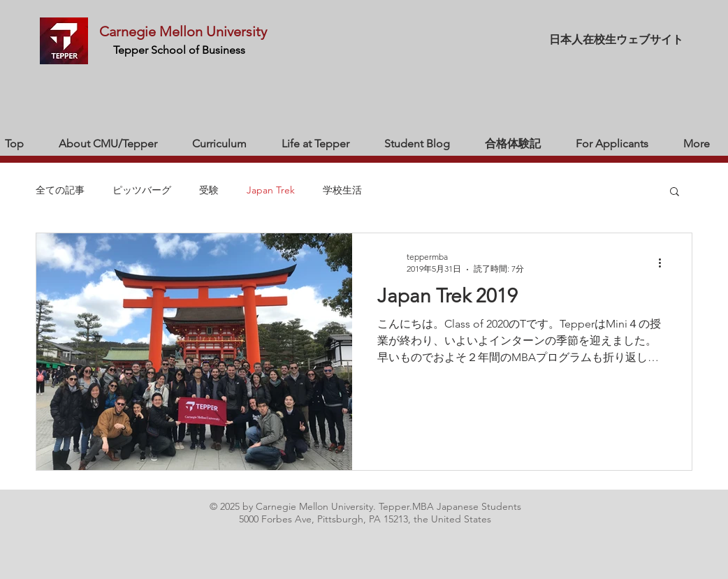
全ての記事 (60, 190)
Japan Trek (271, 190)
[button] (675, 192)
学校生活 (342, 190)
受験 (209, 190)
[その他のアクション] (664, 263)
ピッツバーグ (142, 190)
